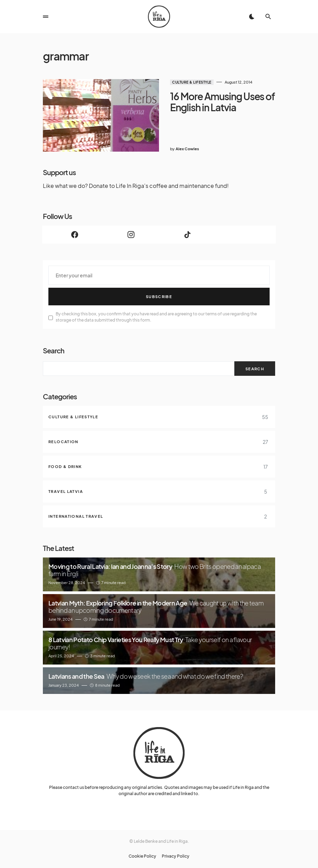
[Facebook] (74, 235)
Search (54, 350)
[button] (46, 17)
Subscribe (159, 297)
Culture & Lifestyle (192, 82)
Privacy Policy (176, 856)
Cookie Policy (142, 856)
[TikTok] (187, 235)
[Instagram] (131, 235)
